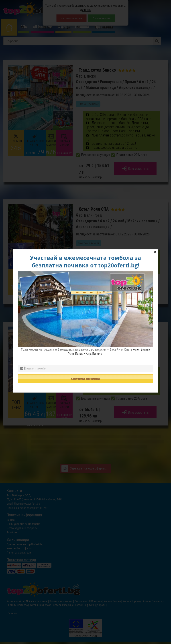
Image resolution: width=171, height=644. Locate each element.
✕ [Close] (155, 252)
